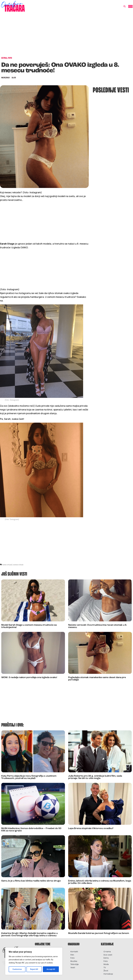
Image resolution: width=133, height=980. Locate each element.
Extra (106, 958)
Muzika (74, 961)
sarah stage (18, 565)
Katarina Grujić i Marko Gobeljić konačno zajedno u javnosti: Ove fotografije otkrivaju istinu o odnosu (29, 935)
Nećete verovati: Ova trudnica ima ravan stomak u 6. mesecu (98, 626)
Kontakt (74, 952)
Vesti (73, 968)
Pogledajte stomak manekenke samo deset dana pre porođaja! (97, 679)
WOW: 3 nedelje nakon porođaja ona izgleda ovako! (29, 677)
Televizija (74, 964)
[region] (34, 961)
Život (106, 971)
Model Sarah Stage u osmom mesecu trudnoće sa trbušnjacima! (29, 626)
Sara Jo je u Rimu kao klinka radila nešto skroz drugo (31, 881)
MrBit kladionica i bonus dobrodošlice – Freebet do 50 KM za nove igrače (31, 830)
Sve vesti (108, 955)
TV (105, 968)
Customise (17, 969)
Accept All (51, 969)
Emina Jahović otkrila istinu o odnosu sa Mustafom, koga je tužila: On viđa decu (100, 882)
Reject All (34, 969)
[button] (125, 6)
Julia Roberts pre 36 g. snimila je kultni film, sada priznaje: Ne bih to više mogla (95, 777)
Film (72, 955)
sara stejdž (7, 565)
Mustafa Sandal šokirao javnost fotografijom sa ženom (99, 933)
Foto (72, 958)
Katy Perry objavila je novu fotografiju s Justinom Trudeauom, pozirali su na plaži (29, 777)
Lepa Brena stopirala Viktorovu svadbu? (91, 828)
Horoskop (108, 974)
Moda (106, 964)
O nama (107, 952)
